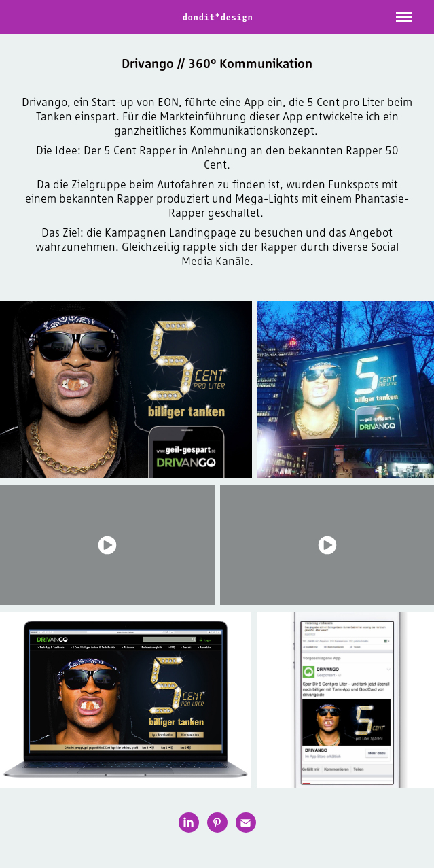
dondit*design (217, 17)
